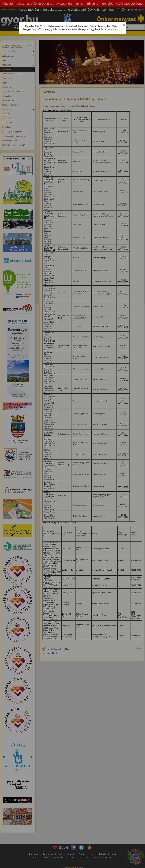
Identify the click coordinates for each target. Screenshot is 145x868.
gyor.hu (115, 29)
